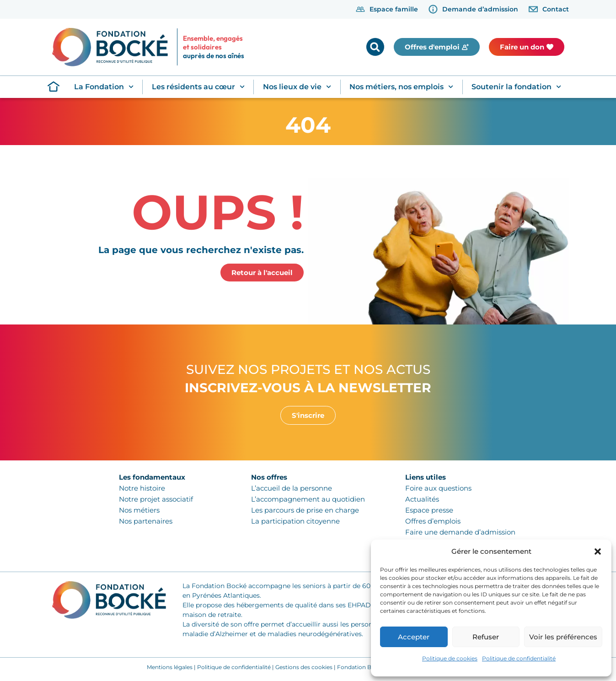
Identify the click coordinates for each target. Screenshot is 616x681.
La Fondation (104, 87)
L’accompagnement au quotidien (308, 499)
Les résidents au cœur (198, 87)
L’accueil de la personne (292, 488)
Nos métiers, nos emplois (401, 87)
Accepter (414, 637)
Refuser (486, 637)
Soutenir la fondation (516, 87)
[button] (598, 551)
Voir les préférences (563, 637)
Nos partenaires (146, 521)
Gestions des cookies (304, 667)
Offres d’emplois (433, 521)
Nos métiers (139, 510)
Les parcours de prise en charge (305, 510)
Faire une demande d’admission (460, 532)
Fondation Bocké (361, 667)
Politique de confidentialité (519, 658)
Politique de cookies (450, 658)
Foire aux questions (438, 488)
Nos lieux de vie (297, 87)
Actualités (422, 499)
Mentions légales (170, 667)
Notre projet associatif (156, 499)
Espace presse (429, 510)
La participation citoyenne (295, 521)
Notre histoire (142, 488)
